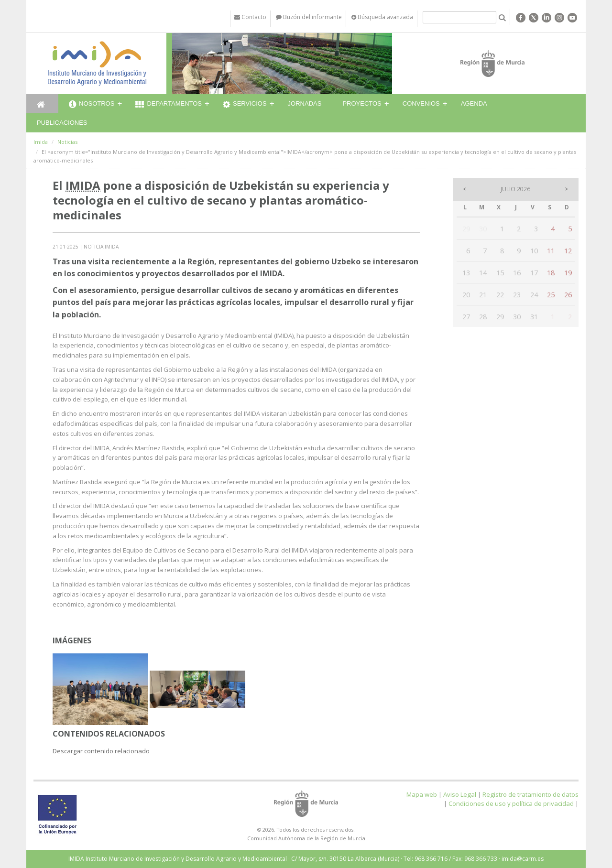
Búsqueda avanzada (382, 17)
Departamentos (169, 105)
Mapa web (422, 794)
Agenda (474, 103)
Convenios (421, 103)
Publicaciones (62, 123)
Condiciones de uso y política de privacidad (511, 803)
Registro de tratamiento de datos (530, 794)
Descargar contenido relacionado (101, 751)
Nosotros (92, 105)
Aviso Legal (460, 794)
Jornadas (305, 103)
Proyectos (362, 103)
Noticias (67, 142)
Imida (41, 142)
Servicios (245, 105)
